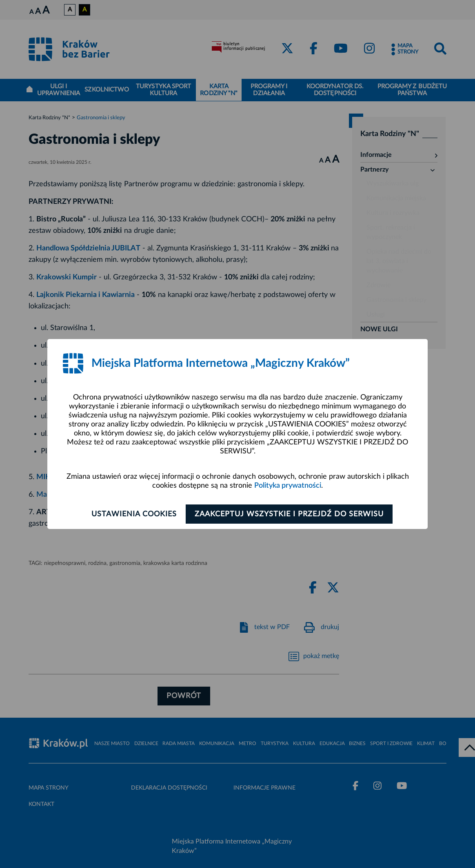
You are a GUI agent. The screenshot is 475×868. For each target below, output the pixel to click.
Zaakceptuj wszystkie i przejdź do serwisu (291, 514)
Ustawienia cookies (132, 514)
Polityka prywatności (288, 486)
